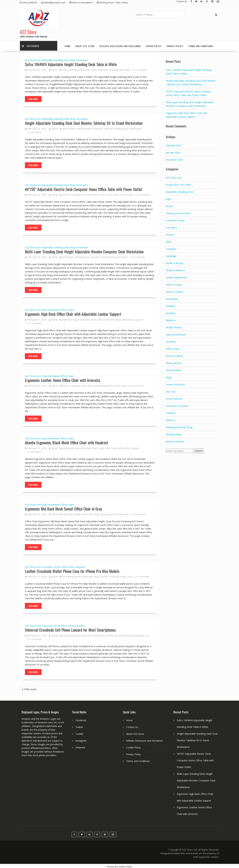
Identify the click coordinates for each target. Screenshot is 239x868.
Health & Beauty (175, 262)
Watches (170, 419)
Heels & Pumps (174, 283)
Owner (54, 69)
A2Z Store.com (33, 59)
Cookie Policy (154, 45)
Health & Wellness (176, 269)
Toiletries (171, 412)
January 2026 (173, 151)
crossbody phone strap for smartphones (84, 634)
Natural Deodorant (176, 333)
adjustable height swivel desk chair (81, 513)
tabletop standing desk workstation (123, 127)
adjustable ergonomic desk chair (80, 447)
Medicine (171, 319)
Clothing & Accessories (178, 212)
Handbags (171, 255)
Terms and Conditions (201, 45)
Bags (169, 198)
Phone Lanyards (76, 566)
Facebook (81, 719)
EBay (72, 59)
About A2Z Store (85, 45)
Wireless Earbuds (175, 440)
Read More (33, 98)
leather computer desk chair (77, 384)
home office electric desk (120, 194)
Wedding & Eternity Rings (179, 426)
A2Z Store (28, 31)
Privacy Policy (175, 45)
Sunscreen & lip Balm (177, 405)
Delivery (170, 234)
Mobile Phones (174, 326)
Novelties (171, 341)
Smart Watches (174, 398)
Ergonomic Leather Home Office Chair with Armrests (63, 379)
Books (169, 205)
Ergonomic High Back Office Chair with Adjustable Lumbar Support (73, 313)
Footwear (171, 248)
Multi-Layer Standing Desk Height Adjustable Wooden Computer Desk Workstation (84, 250)
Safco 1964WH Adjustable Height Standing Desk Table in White (71, 63)
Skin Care (171, 390)
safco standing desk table (76, 69)
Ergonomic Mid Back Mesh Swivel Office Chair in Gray (63, 507)
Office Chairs (67, 309)
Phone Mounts (174, 362)
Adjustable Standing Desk (55, 59)
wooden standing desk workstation (109, 256)
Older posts (30, 688)
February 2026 (174, 144)
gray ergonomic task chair (115, 513)
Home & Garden (175, 291)
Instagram (81, 740)
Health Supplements (177, 276)
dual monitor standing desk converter (82, 127)
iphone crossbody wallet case (116, 575)
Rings (169, 376)
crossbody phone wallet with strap (81, 575)
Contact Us (132, 726)
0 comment (140, 69)
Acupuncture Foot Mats (179, 184)
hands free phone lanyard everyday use (128, 634)
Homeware (82, 59)
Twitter (79, 726)
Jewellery (171, 305)
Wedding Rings (174, 433)
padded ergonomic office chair (110, 384)
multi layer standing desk (76, 256)
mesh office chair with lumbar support (119, 447)
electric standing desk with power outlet (84, 194)
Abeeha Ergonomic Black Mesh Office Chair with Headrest (66, 441)
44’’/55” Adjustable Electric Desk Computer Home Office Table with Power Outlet (84, 188)
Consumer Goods (51, 566)
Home (68, 45)
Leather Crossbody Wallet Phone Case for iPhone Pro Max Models (72, 570)
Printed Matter (174, 369)
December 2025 (174, 159)
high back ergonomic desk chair (79, 318)
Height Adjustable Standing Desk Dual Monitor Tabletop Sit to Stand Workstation (84, 122)
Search (199, 450)
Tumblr (79, 733)
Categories (31, 45)
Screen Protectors (176, 383)
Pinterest (80, 746)
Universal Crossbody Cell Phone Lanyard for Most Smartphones (70, 629)
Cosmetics (171, 226)
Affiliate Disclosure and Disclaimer (120, 45)
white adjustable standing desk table (111, 69)
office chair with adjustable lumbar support (121, 318)
